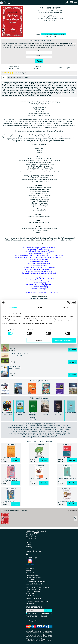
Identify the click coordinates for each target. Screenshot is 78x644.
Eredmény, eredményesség (14, 427)
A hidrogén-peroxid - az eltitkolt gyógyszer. (39, 269)
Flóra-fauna (38, 427)
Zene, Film (29, 542)
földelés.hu (39, 642)
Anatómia (39, 426)
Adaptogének (39, 277)
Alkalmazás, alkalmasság (16, 426)
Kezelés (41, 429)
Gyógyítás (69, 427)
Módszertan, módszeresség (17, 433)
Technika (21, 435)
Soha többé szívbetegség (39, 289)
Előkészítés (66, 426)
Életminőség (37, 437)
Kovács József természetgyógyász (32, 424)
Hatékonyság (25, 429)
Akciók (28, 549)
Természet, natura (30, 435)
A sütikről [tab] (65, 308)
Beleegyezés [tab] (13, 308)
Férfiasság (54, 427)
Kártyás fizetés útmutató (34, 577)
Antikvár (28, 544)
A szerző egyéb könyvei (39, 381)
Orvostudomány (31, 433)
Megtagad (39, 340)
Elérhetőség (30, 568)
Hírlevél (28, 571)
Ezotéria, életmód (28, 427)
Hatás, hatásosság (15, 429)
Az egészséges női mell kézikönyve (39, 250)
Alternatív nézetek (30, 426)
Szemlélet (14, 435)
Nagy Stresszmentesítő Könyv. (39, 254)
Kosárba (73, 350)
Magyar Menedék (35, 621)
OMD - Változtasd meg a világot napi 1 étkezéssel (39, 248)
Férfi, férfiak (46, 427)
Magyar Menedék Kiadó (33, 589)
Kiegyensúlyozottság (50, 429)
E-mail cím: (39, 55)
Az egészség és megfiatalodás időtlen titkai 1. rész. (39, 279)
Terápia (64, 435)
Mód (65, 431)
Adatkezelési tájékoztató (34, 584)
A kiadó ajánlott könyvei (39, 398)
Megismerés (42, 431)
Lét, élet (21, 431)
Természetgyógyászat (54, 435)
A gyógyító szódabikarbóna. (39, 259)
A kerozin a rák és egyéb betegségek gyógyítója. (39, 267)
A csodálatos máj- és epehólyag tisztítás (39, 285)
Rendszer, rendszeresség (44, 433)
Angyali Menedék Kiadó (33, 591)
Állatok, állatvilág (27, 437)
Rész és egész (56, 433)
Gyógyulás (62, 427)
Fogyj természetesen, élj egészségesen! (39, 281)
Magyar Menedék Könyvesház (7, 3)
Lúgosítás (34, 431)
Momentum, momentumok (55, 431)
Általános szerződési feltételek (36, 582)
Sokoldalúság (66, 433)
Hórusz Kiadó (30, 594)
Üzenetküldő (30, 573)
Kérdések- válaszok (63, 429)
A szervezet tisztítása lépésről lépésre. (39, 271)
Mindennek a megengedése (64, 340)
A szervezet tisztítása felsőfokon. (39, 263)
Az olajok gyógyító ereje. (39, 265)
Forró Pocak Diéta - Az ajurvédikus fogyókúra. (39, 252)
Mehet (39, 61)
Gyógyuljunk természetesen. (39, 261)
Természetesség (42, 435)
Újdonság (29, 547)
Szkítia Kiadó (30, 596)
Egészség (52, 426)
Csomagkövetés (31, 580)
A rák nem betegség (39, 283)
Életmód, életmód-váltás (49, 437)
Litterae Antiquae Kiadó (33, 598)
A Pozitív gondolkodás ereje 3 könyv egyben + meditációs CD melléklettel (39, 256)
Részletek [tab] (39, 308)
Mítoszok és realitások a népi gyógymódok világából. (39, 273)
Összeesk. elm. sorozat (33, 551)
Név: (39, 50)
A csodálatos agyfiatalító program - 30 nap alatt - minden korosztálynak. (39, 257)
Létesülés (27, 431)
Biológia (45, 426)
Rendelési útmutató (32, 575)
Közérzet (14, 431)
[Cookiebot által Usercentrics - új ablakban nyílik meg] (68, 302)
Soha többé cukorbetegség (39, 287)
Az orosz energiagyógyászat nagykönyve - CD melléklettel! (39, 293)
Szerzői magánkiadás (50, 424)
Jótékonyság (34, 429)
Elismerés (59, 426)
